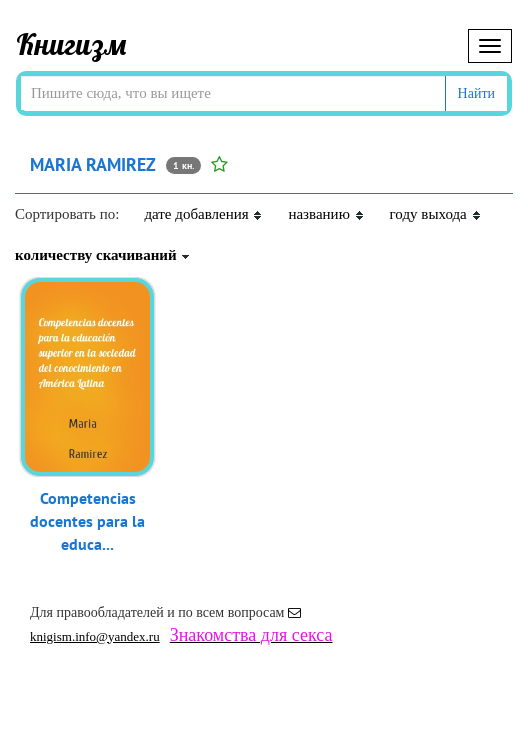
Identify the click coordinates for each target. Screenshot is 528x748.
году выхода (436, 214)
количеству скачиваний (103, 255)
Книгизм (71, 44)
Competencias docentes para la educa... (87, 521)
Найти (476, 93)
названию (326, 214)
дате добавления (203, 214)
